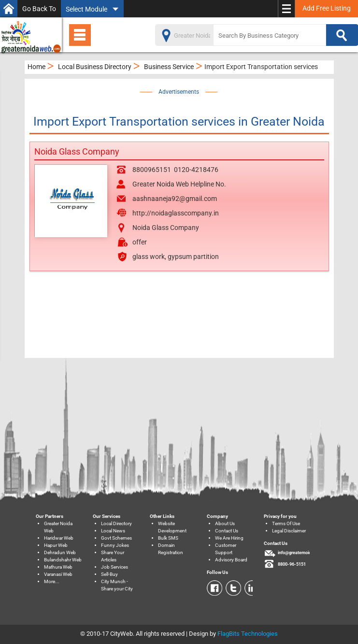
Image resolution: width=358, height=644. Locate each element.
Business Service (169, 67)
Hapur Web (56, 545)
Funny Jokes (115, 545)
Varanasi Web (58, 574)
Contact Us (227, 531)
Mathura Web (58, 567)
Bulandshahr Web (63, 560)
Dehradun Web (60, 552)
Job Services (115, 567)
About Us (225, 523)
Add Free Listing (327, 8)
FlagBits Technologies (248, 634)
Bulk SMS (168, 538)
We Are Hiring (229, 538)
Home (36, 67)
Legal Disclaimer (289, 531)
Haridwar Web (59, 538)
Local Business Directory (95, 67)
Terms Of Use (286, 523)
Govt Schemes (116, 538)
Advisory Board (231, 560)
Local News (113, 531)
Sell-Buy (109, 574)
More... (52, 581)
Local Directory (116, 523)
